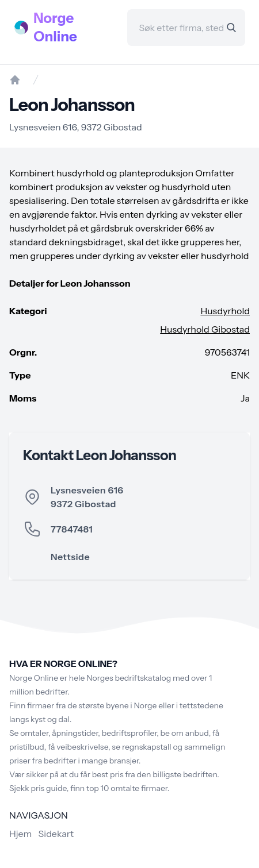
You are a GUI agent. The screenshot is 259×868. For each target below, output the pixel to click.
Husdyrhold (225, 311)
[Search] (231, 28)
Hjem (20, 834)
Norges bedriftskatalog (129, 678)
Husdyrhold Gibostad (205, 329)
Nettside (70, 557)
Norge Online (55, 27)
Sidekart (56, 834)
